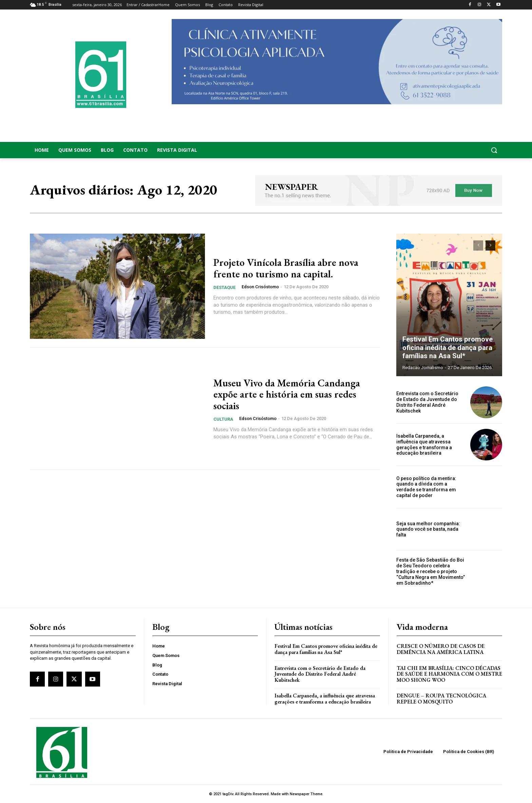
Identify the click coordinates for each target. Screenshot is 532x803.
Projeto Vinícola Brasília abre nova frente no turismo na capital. (286, 268)
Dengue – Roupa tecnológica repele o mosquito (441, 699)
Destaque (224, 287)
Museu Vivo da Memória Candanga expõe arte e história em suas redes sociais (287, 394)
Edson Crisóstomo (260, 286)
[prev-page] (478, 245)
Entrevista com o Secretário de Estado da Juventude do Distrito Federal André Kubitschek (427, 402)
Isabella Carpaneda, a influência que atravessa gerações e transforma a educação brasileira (424, 444)
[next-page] (490, 245)
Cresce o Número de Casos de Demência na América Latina (441, 649)
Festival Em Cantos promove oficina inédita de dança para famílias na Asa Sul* (447, 348)
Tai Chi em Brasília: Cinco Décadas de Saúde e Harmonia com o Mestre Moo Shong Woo (449, 674)
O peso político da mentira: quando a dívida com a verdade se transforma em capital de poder (426, 487)
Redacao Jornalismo (423, 368)
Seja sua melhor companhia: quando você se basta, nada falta (428, 529)
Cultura (223, 419)
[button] (449, 150)
